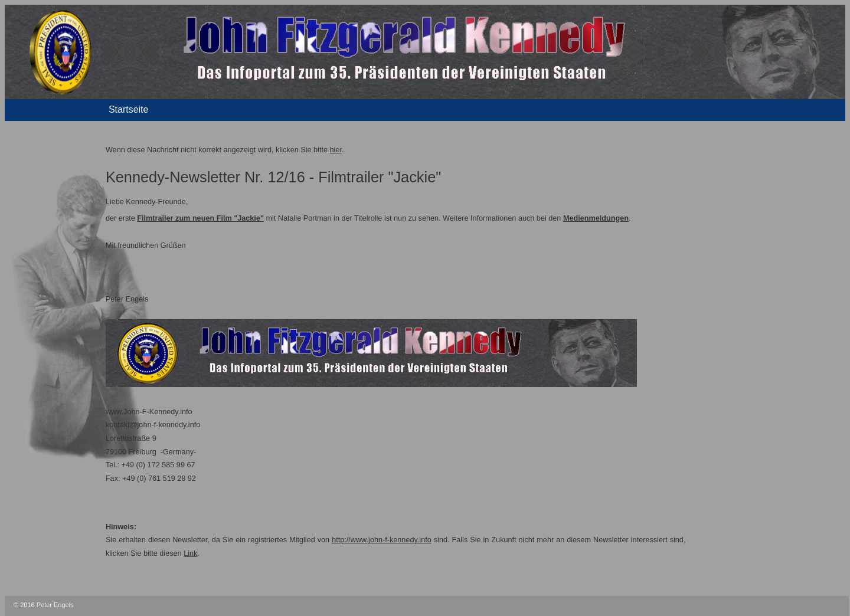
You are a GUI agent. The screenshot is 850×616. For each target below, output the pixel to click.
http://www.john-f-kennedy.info (382, 540)
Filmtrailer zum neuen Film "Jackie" (200, 218)
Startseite (129, 109)
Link (190, 553)
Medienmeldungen (596, 218)
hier (336, 150)
